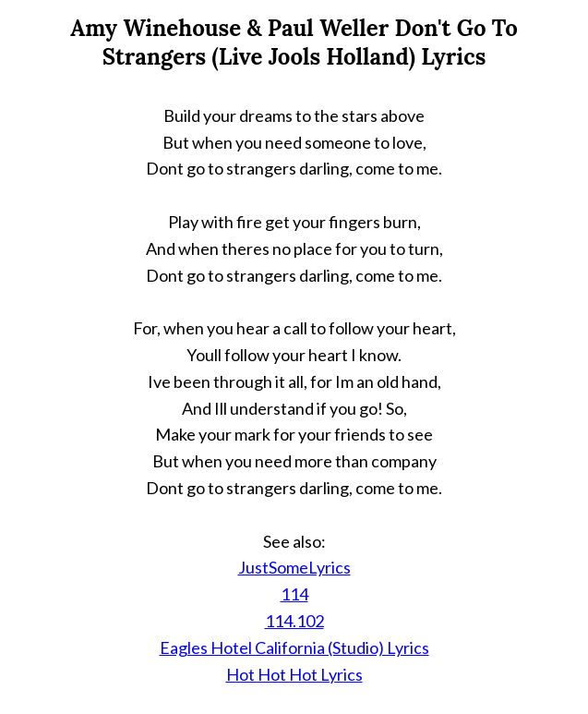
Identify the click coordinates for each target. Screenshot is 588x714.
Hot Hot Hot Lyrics (294, 674)
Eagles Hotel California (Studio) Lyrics (294, 647)
